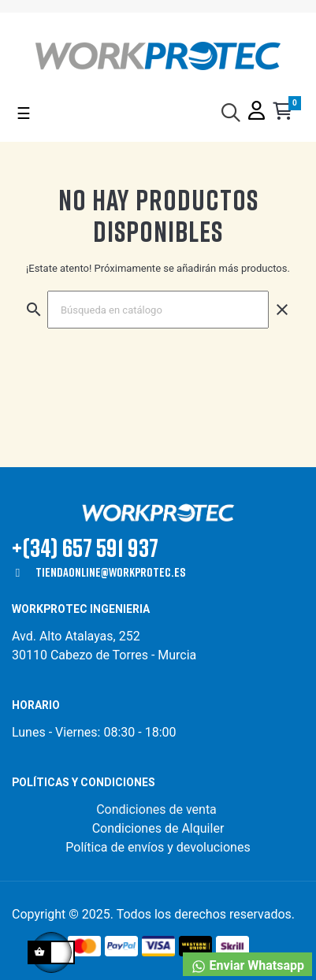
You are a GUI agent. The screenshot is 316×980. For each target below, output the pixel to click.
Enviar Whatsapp (247, 966)
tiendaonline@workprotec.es (110, 572)
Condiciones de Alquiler (158, 828)
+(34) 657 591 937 (85, 547)
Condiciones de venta (158, 809)
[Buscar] (158, 310)
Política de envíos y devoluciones (158, 847)
